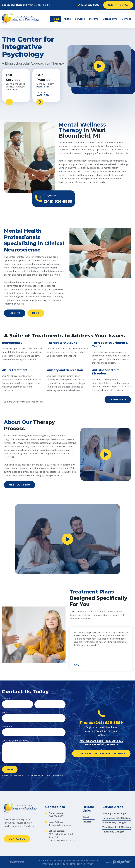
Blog (36, 313)
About (86, 817)
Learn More (118, 400)
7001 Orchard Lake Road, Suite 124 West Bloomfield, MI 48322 (101, 744)
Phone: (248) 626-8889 (101, 723)
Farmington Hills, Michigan (117, 818)
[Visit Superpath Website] (17, 862)
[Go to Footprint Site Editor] (118, 862)
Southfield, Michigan (113, 832)
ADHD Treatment (15, 370)
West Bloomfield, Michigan (117, 827)
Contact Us (17, 839)
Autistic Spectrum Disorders (106, 372)
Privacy (89, 864)
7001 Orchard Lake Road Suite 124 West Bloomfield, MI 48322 (62, 837)
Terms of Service (58, 775)
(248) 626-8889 (89, 5)
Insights (15, 313)
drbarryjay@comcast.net (60, 825)
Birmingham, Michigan (114, 814)
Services (87, 822)
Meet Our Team (20, 485)
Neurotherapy (12, 343)
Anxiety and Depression (65, 370)
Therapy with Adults (62, 343)
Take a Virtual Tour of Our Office (101, 754)
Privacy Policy (44, 775)
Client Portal (118, 5)
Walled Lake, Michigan (114, 823)
